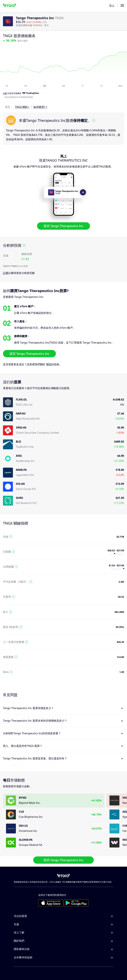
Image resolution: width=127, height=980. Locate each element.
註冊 (6, 273)
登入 (112, 5)
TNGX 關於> (22, 107)
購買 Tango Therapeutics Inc (63, 226)
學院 (49, 364)
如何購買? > (40, 107)
